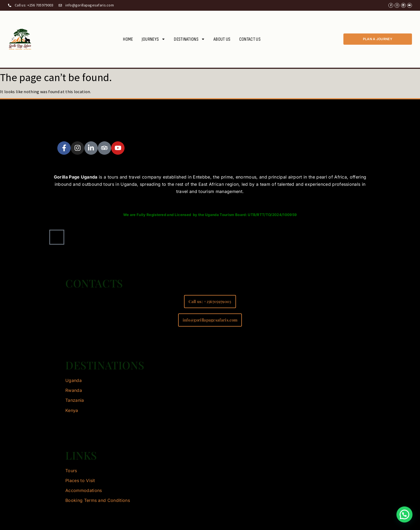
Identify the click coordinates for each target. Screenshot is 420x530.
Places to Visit (80, 480)
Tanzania (75, 400)
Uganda (74, 380)
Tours (71, 471)
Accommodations (84, 490)
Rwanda (74, 390)
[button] (404, 514)
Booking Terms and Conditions (98, 500)
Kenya (72, 410)
